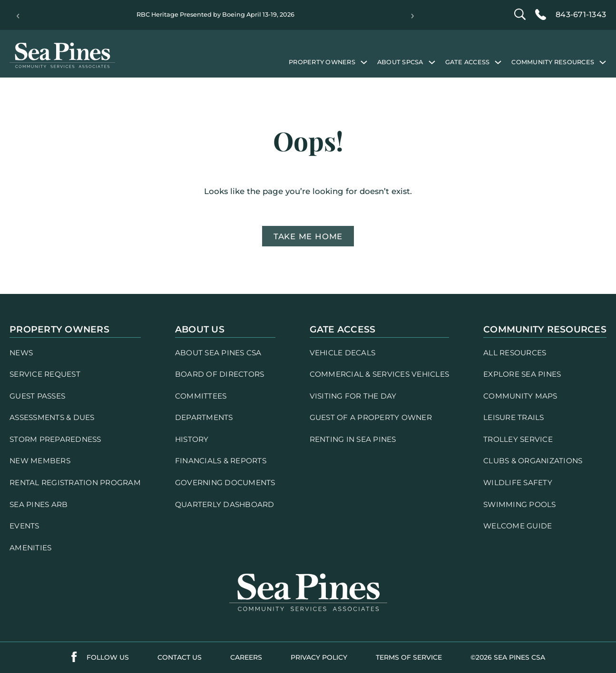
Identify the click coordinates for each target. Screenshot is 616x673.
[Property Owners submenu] (364, 62)
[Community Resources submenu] (603, 62)
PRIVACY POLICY (319, 657)
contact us (180, 657)
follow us (108, 657)
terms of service (409, 657)
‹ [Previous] (18, 15)
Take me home (308, 236)
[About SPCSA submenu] (432, 62)
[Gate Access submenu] (498, 62)
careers (246, 657)
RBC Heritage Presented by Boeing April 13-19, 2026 (215, 15)
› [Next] (413, 15)
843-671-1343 (581, 15)
